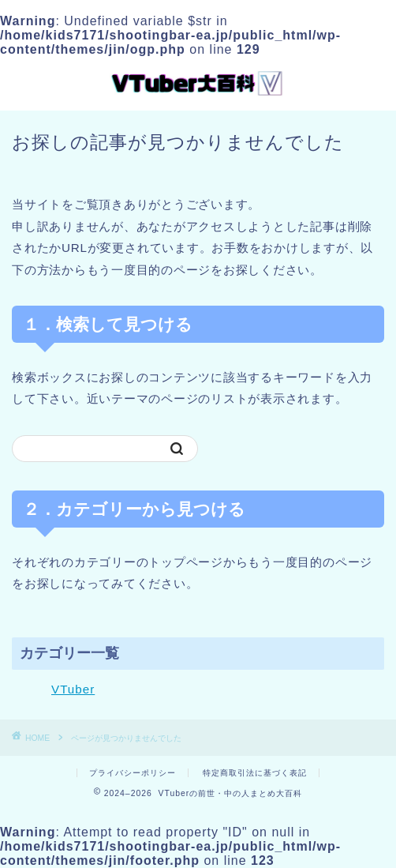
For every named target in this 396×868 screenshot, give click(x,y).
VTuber (73, 689)
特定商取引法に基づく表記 (255, 773)
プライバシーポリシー (133, 773)
